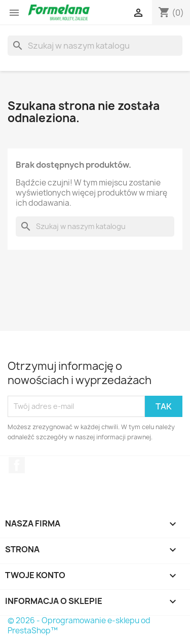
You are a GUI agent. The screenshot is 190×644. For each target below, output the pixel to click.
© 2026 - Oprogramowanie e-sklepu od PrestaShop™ (79, 626)
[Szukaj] (95, 46)
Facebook (17, 465)
